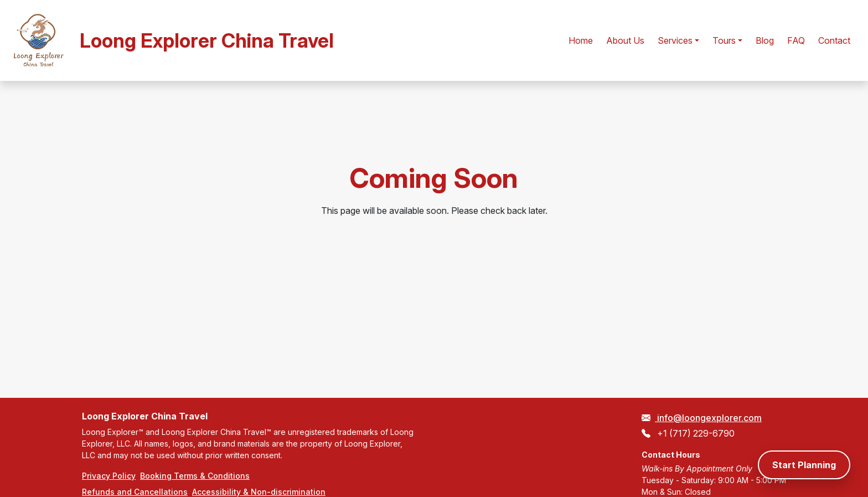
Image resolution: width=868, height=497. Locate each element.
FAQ (796, 40)
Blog (765, 40)
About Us (625, 40)
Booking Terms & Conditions (195, 476)
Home (581, 40)
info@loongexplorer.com (708, 418)
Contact (834, 40)
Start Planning (804, 465)
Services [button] (675, 40)
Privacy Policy (109, 476)
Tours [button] (724, 40)
